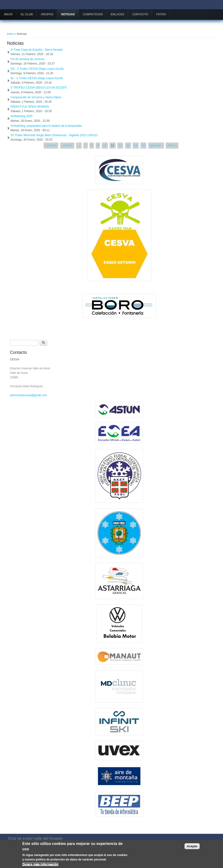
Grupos (47, 14)
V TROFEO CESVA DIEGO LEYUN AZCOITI (39, 88)
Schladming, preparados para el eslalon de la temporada (46, 126)
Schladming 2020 (21, 116)
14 (136, 146)
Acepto (192, 847)
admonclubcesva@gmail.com (28, 395)
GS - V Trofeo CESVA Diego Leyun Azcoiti (37, 69)
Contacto (140, 14)
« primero (51, 146)
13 (128, 146)
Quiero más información (40, 865)
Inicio (8, 14)
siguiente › (156, 146)
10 (105, 146)
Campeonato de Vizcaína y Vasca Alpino (36, 97)
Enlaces (117, 14)
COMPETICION (93, 14)
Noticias (68, 14)
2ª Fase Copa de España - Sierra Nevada (36, 50)
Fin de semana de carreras (27, 59)
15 (143, 146)
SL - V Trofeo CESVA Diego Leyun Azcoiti (36, 78)
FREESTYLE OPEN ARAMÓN (30, 107)
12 (120, 146)
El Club (27, 14)
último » (172, 146)
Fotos (161, 14)
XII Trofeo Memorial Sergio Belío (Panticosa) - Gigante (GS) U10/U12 (54, 135)
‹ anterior (67, 146)
